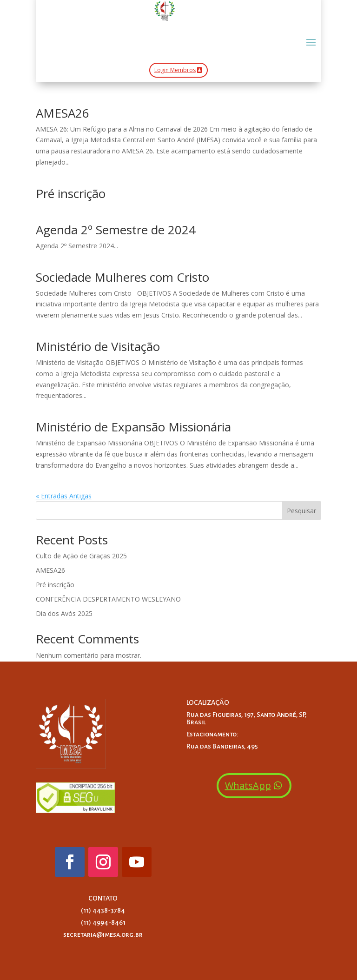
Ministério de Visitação (98, 346)
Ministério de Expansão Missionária (133, 427)
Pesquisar (301, 511)
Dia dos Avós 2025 (64, 613)
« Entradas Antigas (64, 496)
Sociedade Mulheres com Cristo (122, 277)
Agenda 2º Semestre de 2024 (116, 230)
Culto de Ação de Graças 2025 (81, 556)
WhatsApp (248, 785)
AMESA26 (63, 113)
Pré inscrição (71, 193)
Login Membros (175, 70)
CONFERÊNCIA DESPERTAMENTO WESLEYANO (108, 599)
